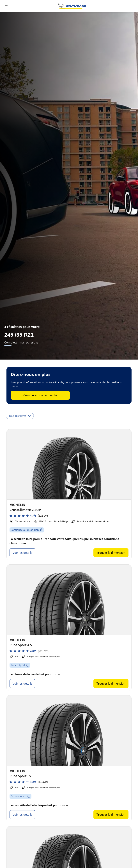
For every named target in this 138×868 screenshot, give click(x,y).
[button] (29, 516)
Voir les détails (22, 553)
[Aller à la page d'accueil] (72, 6)
